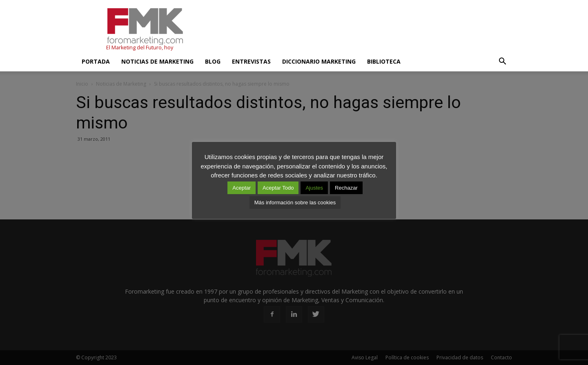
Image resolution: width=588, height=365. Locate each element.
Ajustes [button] (314, 188)
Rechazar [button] (346, 188)
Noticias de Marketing (157, 61)
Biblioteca (384, 61)
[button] (502, 62)
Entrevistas (251, 61)
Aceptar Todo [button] (278, 188)
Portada (96, 61)
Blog (213, 61)
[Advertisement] (363, 30)
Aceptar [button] (242, 188)
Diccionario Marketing (319, 61)
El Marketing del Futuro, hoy (140, 48)
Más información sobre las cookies (295, 202)
